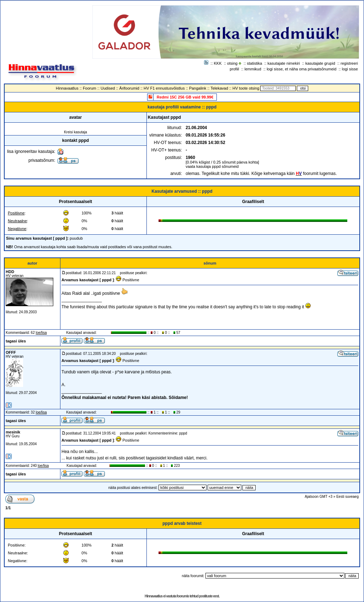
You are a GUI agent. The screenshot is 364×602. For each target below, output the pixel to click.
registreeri (349, 63)
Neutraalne (17, 221)
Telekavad (219, 88)
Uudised (108, 88)
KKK (218, 63)
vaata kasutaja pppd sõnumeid (212, 166)
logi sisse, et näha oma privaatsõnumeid (301, 69)
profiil (234, 69)
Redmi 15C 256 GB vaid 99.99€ (185, 97)
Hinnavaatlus (67, 88)
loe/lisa (41, 333)
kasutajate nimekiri (284, 63)
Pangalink (198, 88)
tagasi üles (16, 341)
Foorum (90, 88)
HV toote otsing (246, 88)
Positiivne (16, 213)
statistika (255, 63)
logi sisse (350, 69)
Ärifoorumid (129, 88)
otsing (232, 63)
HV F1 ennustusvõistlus (164, 88)
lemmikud (253, 69)
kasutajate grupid (320, 63)
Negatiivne (17, 229)
